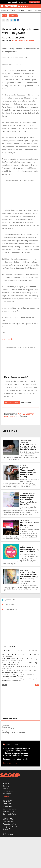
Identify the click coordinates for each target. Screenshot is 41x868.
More (37, 685)
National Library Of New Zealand (23, 41)
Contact (6, 786)
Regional (38, 10)
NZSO (10, 668)
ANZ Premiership (7, 656)
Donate (6, 796)
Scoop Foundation (10, 809)
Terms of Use (8, 829)
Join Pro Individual (12, 402)
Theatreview (6, 727)
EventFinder (6, 725)
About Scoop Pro (9, 824)
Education (13, 16)
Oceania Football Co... (17, 660)
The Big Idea (6, 731)
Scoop (4, 16)
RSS (4, 685)
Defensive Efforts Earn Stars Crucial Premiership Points (18, 655)
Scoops (13, 10)
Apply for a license (10, 827)
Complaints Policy (10, 814)
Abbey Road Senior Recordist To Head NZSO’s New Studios (19, 667)
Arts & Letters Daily (8, 729)
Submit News (8, 791)
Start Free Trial (34, 2)
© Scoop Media (9, 834)
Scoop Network (9, 806)
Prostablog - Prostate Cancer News (13, 733)
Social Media (8, 804)
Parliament (22, 10)
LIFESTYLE (10, 431)
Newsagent (7, 794)
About (5, 789)
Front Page (5, 10)
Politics (30, 10)
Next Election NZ (9, 811)
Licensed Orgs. (9, 821)
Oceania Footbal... (17, 680)
